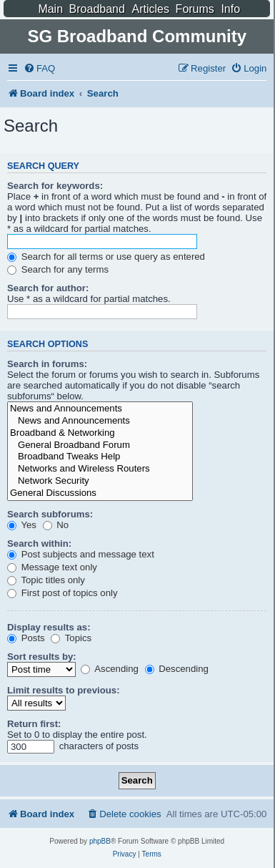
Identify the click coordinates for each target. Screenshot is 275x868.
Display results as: (49, 627)
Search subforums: (50, 514)
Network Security (100, 481)
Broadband (97, 9)
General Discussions (100, 493)
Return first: (34, 724)
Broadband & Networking (100, 433)
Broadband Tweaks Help (100, 457)
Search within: (39, 543)
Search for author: (48, 288)
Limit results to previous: (64, 690)
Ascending (110, 669)
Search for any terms (58, 269)
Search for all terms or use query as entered (106, 257)
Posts (26, 638)
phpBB (100, 841)
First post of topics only (62, 593)
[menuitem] (39, 68)
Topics (71, 638)
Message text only (52, 567)
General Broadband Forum (100, 445)
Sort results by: (42, 657)
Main (50, 9)
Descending (177, 669)
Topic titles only (46, 580)
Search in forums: (47, 364)
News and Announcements (100, 409)
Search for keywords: (55, 186)
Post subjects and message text (81, 554)
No (56, 525)
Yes (22, 525)
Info (230, 9)
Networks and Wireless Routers (100, 469)
